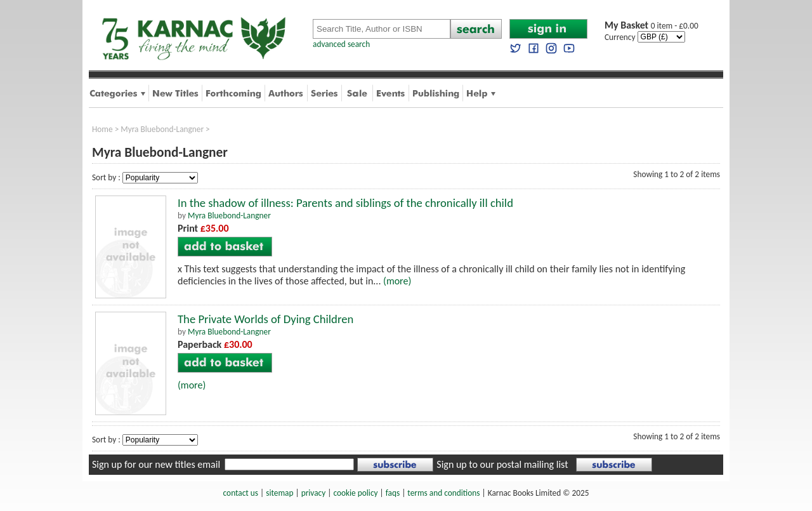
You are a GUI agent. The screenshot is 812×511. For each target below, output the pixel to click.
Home (102, 129)
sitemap (279, 493)
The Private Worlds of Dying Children (265, 319)
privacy (314, 493)
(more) (397, 281)
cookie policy (355, 493)
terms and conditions (443, 493)
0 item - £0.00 (652, 26)
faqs (393, 493)
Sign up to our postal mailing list (502, 464)
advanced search (341, 44)
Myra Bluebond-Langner (162, 129)
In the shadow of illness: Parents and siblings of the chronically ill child (345, 203)
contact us (241, 493)
